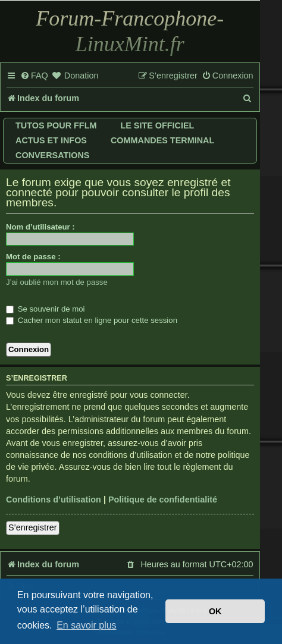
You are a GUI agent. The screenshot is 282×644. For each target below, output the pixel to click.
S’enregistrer (33, 527)
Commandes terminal (162, 140)
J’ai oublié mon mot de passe (57, 282)
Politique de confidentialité (163, 500)
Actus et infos (51, 140)
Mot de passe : (33, 257)
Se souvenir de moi (46, 309)
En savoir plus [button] (87, 625)
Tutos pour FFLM (56, 125)
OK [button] (215, 611)
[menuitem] (34, 76)
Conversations (52, 155)
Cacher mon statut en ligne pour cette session (92, 320)
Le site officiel (157, 125)
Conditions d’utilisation (54, 500)
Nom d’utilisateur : (40, 227)
